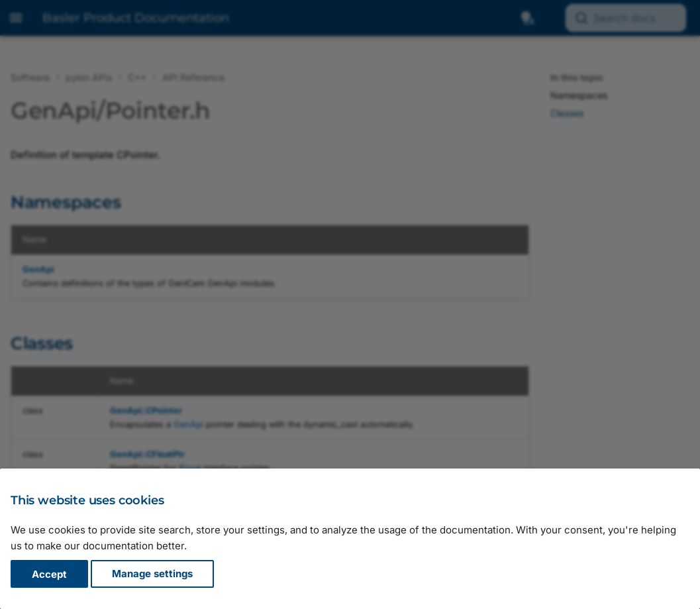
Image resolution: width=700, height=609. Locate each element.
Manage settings (152, 574)
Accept (49, 574)
